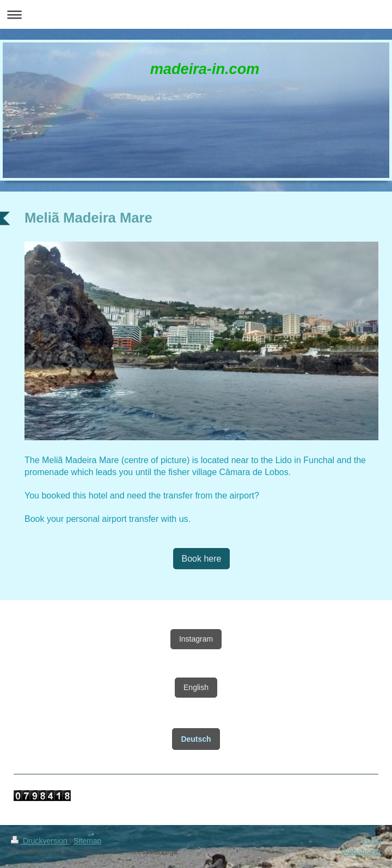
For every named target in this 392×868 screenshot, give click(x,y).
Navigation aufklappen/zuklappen (196, 14)
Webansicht (361, 852)
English (196, 687)
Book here (202, 559)
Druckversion (40, 841)
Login (372, 841)
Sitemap (87, 841)
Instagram (196, 639)
